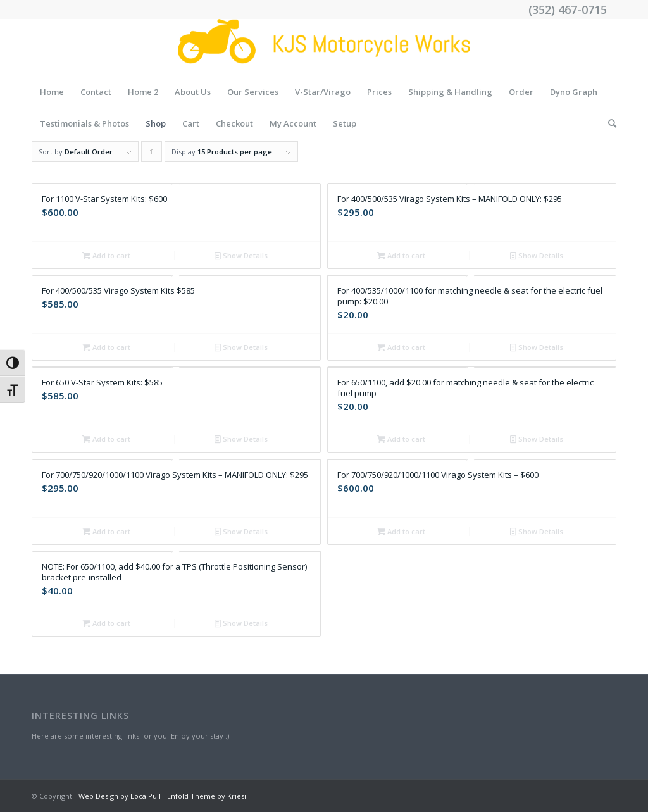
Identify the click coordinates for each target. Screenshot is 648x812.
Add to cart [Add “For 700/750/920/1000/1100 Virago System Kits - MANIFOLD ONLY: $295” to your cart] (106, 531)
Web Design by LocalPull (120, 796)
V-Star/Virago (323, 92)
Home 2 (143, 92)
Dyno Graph (574, 92)
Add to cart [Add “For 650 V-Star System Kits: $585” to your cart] (106, 439)
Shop (156, 123)
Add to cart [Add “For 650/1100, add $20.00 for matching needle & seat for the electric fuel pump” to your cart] (401, 439)
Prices (379, 92)
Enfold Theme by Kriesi (207, 796)
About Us (193, 92)
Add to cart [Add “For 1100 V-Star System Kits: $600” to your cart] (106, 255)
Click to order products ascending (152, 154)
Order (521, 92)
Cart (191, 123)
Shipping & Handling (450, 92)
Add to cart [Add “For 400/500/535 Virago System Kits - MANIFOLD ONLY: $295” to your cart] (401, 255)
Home (52, 92)
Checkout (234, 123)
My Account (293, 123)
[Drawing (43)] (324, 47)
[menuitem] (608, 123)
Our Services (253, 92)
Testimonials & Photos (84, 123)
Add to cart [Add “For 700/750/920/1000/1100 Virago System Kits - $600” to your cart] (401, 531)
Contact (96, 92)
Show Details (241, 255)
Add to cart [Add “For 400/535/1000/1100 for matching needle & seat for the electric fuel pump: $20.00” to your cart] (401, 347)
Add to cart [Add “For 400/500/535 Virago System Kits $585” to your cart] (106, 347)
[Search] (608, 123)
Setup (345, 123)
